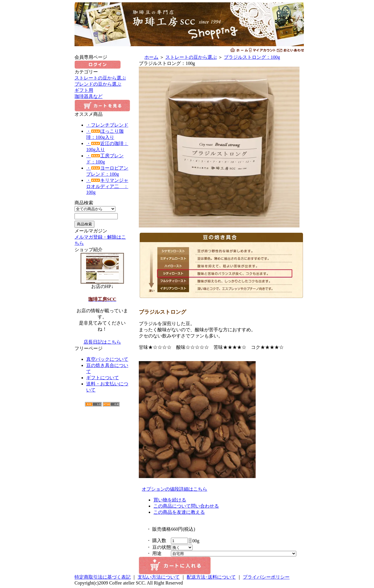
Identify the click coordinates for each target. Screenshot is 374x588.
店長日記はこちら (102, 342)
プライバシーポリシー (266, 577)
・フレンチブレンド (107, 125)
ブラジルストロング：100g (252, 57)
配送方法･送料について (211, 577)
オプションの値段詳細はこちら (174, 489)
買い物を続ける (170, 500)
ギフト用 (84, 90)
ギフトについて (103, 378)
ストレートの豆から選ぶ (100, 78)
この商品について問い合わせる (186, 506)
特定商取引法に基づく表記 (103, 577)
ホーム (151, 57)
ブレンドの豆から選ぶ (98, 84)
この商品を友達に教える (179, 512)
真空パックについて (107, 359)
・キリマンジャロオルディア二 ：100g (107, 186)
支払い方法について (159, 577)
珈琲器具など (89, 96)
